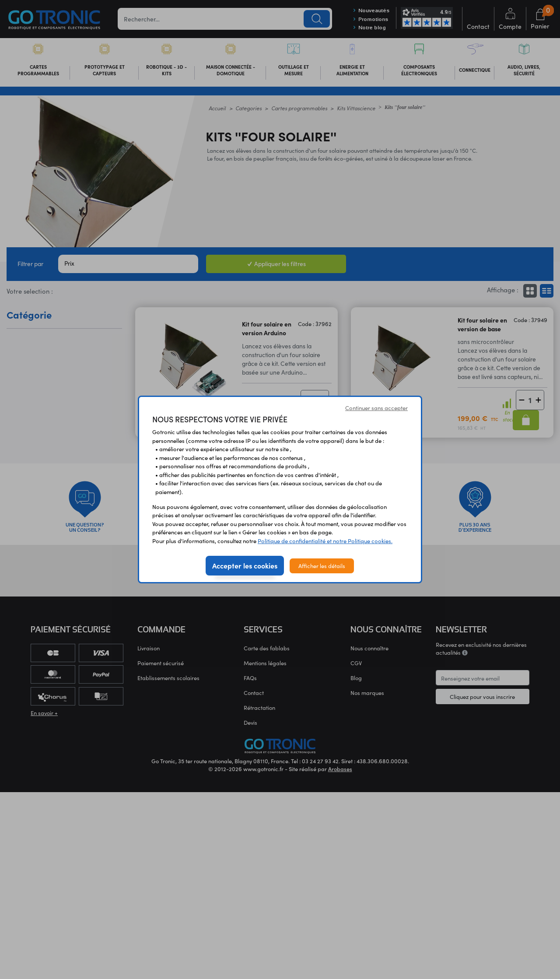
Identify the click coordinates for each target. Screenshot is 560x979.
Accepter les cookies (245, 565)
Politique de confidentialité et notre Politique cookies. (325, 541)
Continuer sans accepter (376, 408)
